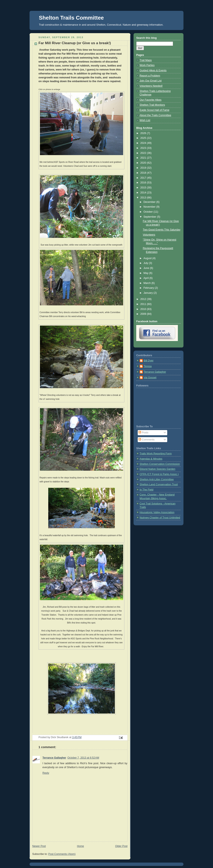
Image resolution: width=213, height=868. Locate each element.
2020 (144, 163)
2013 (144, 198)
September (150, 217)
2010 (144, 309)
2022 (144, 153)
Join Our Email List (151, 81)
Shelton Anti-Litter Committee (157, 479)
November (150, 207)
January (149, 293)
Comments (146, 440)
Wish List (145, 120)
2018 (144, 173)
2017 (144, 178)
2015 (144, 188)
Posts (143, 433)
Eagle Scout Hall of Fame (154, 110)
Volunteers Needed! (151, 86)
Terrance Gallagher (54, 758)
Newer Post (39, 846)
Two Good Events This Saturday (162, 230)
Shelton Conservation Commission (160, 464)
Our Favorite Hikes (150, 100)
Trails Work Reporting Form (156, 454)
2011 (144, 304)
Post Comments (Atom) (62, 854)
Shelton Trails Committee (71, 18)
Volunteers (149, 235)
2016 (144, 183)
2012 (144, 299)
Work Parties (147, 65)
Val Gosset (150, 378)
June (147, 268)
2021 (144, 158)
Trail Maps (146, 60)
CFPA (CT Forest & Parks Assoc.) (159, 474)
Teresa (148, 366)
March (148, 283)
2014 (144, 193)
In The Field (146, 490)
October (149, 212)
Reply (46, 773)
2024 (144, 143)
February (149, 288)
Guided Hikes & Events (153, 70)
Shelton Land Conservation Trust (159, 484)
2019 (144, 168)
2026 (144, 133)
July (146, 263)
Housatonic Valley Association (157, 512)
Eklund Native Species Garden (157, 469)
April (147, 278)
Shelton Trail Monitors (152, 105)
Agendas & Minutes (151, 459)
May (146, 273)
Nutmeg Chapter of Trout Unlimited (160, 518)
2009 (144, 314)
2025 (144, 138)
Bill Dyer (149, 361)
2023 (144, 148)
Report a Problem (150, 76)
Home (80, 846)
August (148, 258)
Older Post (121, 846)
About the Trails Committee (155, 115)
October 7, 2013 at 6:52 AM (83, 758)
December (150, 202)
